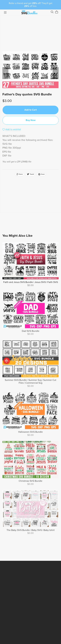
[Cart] (58, 12)
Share (20, 174)
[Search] (52, 12)
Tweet (30, 174)
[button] (5, 73)
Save (41, 174)
